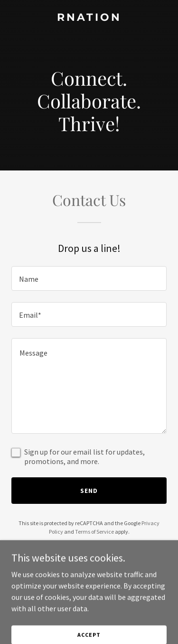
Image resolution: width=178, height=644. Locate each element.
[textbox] (89, 278)
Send (89, 491)
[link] (89, 18)
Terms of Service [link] (94, 532)
